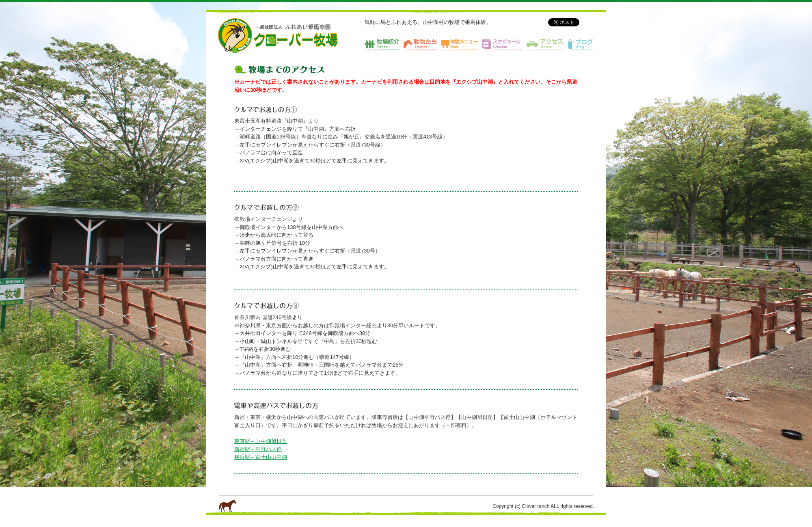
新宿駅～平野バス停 (258, 449)
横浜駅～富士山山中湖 (261, 457)
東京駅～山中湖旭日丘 (261, 441)
